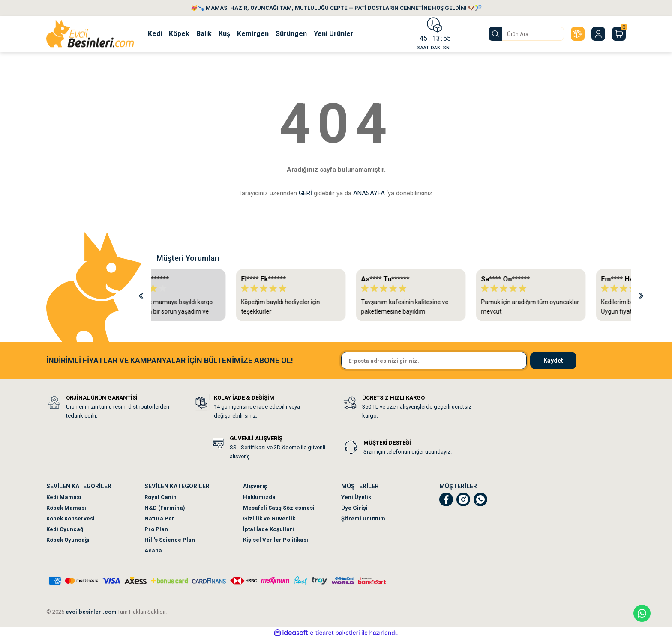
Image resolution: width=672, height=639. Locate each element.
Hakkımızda (259, 497)
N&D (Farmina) (165, 508)
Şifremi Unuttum (363, 518)
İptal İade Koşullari (268, 529)
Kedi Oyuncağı (66, 529)
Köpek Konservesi (70, 518)
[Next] (641, 295)
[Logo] (90, 34)
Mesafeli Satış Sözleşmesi (279, 508)
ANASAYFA (369, 193)
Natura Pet (159, 518)
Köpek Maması (66, 508)
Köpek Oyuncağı (68, 540)
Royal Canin (160, 497)
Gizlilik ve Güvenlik (269, 518)
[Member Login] (598, 34)
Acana (153, 551)
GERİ (305, 193)
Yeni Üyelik (356, 497)
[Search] (526, 34)
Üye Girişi (354, 508)
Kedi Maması (64, 497)
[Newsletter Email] (434, 361)
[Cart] (619, 34)
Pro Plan (156, 529)
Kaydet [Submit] (553, 361)
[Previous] (141, 295)
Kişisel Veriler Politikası (276, 540)
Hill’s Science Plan (170, 540)
